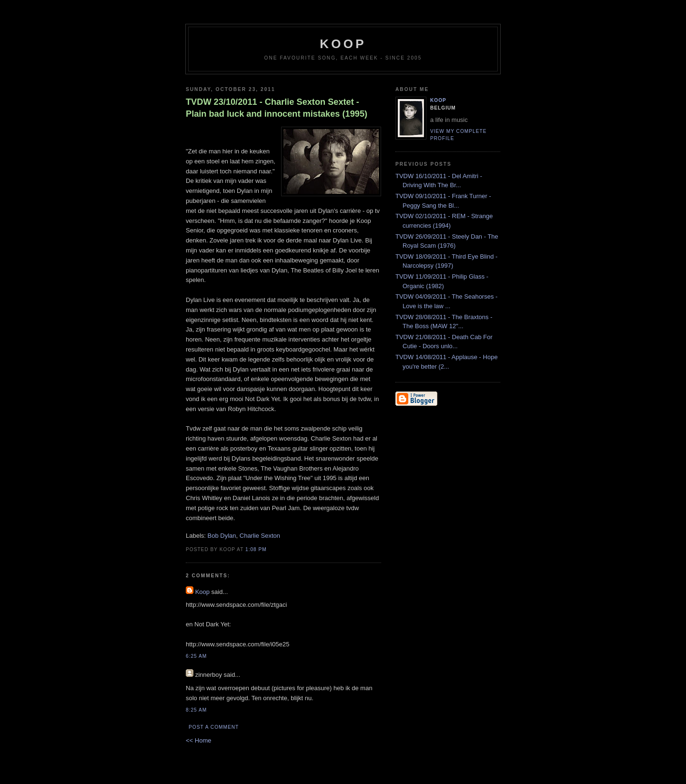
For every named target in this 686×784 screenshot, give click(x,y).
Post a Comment (214, 727)
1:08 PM (256, 549)
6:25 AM (196, 656)
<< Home (198, 740)
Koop (202, 592)
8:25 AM (196, 710)
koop (343, 44)
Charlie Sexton (260, 536)
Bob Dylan (222, 536)
